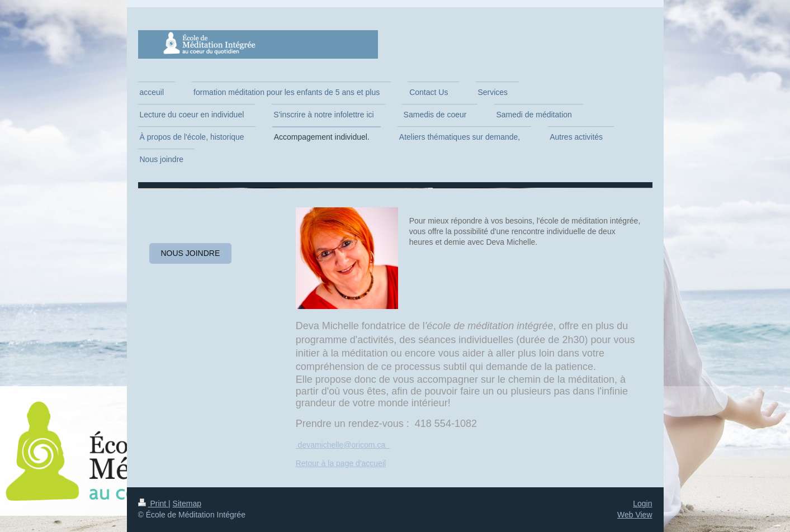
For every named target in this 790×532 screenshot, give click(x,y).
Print (153, 503)
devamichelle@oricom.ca (343, 445)
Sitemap (187, 503)
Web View (635, 515)
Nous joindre (191, 253)
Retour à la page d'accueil (341, 463)
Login (642, 503)
